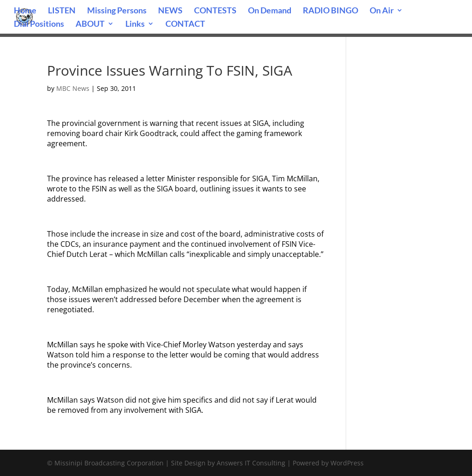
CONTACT (185, 24)
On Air (382, 11)
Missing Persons (117, 11)
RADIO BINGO (330, 11)
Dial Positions (39, 24)
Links (135, 24)
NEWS (170, 11)
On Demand (270, 11)
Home (25, 11)
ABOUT (90, 24)
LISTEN (62, 11)
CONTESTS (215, 11)
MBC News (73, 88)
